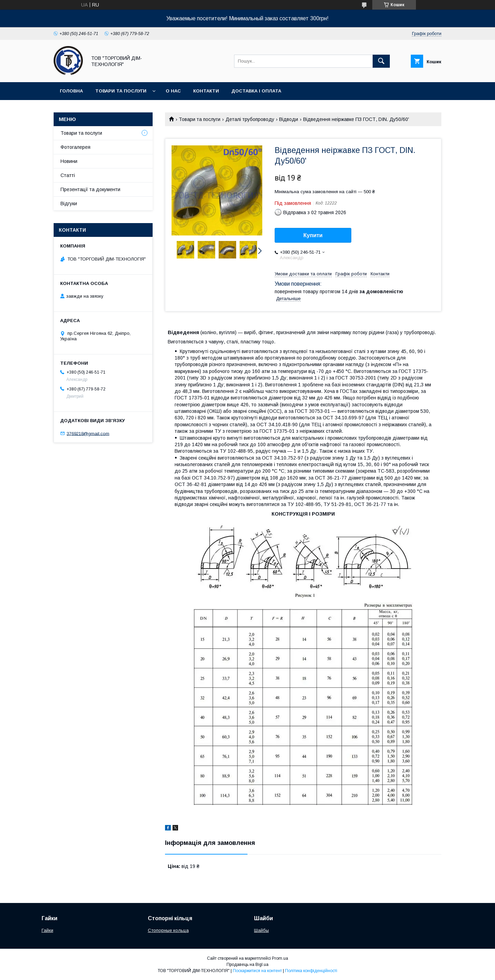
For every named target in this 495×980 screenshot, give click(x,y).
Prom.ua (280, 958)
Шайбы (261, 930)
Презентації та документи (90, 189)
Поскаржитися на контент (257, 971)
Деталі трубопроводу (250, 119)
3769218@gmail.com (88, 433)
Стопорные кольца (168, 930)
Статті (68, 175)
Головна (71, 91)
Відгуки (69, 203)
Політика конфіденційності (311, 971)
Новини (69, 161)
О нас (173, 91)
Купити (313, 235)
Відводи (289, 119)
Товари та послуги (121, 91)
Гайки (47, 930)
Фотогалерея (75, 147)
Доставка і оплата (256, 91)
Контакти (206, 91)
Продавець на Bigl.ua (247, 965)
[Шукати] (381, 61)
